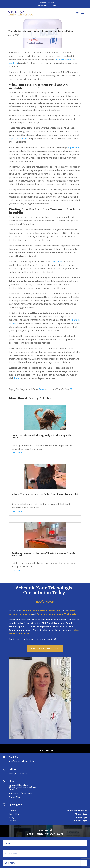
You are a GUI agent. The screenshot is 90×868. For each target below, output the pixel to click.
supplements (74, 147)
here (17, 378)
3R (71, 389)
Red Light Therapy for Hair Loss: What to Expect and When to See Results (43, 554)
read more (17, 452)
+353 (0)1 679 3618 (18, 773)
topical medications (18, 138)
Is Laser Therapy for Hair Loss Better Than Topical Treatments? (45, 494)
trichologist (58, 262)
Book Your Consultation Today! (45, 648)
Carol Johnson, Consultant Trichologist (57, 614)
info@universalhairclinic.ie (21, 761)
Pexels (42, 389)
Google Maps (15, 797)
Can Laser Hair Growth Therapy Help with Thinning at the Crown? (42, 436)
